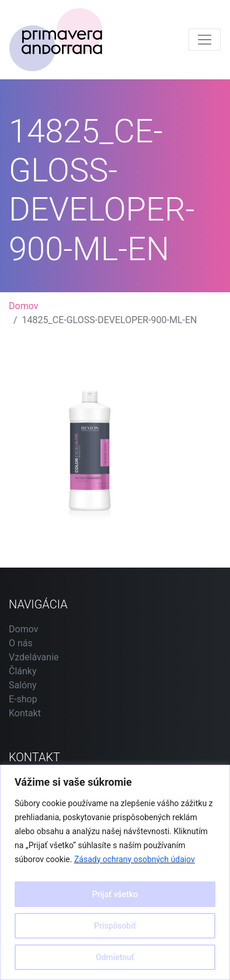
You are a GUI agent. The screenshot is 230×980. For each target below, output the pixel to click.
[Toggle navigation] (205, 40)
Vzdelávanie (34, 657)
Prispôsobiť (115, 926)
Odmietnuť (115, 957)
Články (23, 671)
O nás (21, 643)
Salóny (23, 685)
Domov (23, 306)
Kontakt (25, 713)
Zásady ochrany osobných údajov (135, 859)
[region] (115, 872)
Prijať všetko (115, 894)
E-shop (23, 699)
